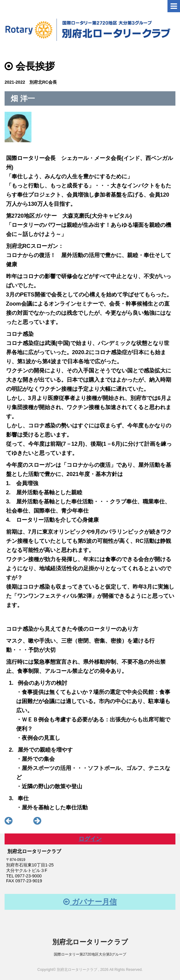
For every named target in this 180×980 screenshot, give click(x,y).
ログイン (90, 839)
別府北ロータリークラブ (90, 942)
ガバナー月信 (90, 902)
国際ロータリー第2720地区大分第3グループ (90, 954)
